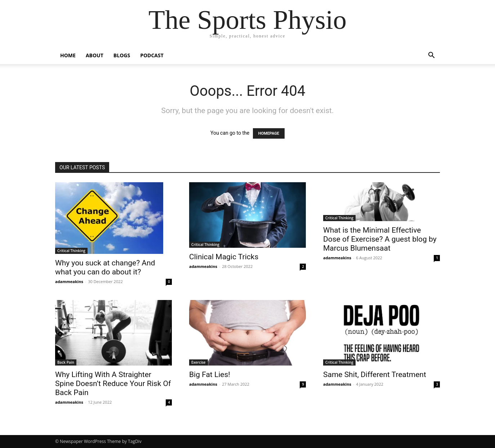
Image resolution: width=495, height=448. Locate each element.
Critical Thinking (71, 251)
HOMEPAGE (269, 133)
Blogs (122, 55)
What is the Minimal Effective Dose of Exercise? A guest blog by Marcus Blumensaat (380, 239)
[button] (431, 56)
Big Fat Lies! (210, 375)
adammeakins (69, 281)
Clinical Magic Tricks (224, 257)
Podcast (152, 55)
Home (68, 55)
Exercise (199, 362)
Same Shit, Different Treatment (375, 375)
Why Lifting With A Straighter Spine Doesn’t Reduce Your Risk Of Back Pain (113, 384)
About (95, 55)
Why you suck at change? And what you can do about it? (105, 267)
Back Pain (66, 362)
